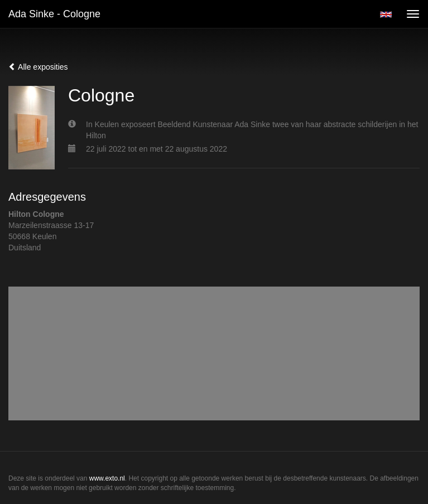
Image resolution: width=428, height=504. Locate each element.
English (386, 14)
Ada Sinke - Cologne (54, 14)
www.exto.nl (107, 478)
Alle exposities (38, 67)
